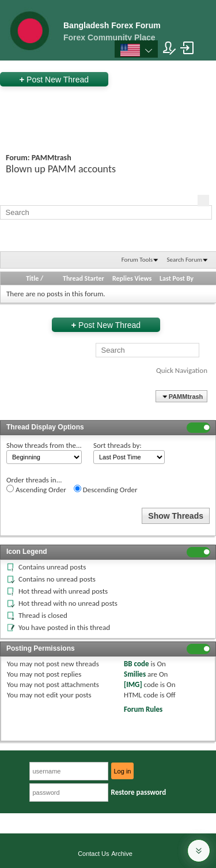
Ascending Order (36, 489)
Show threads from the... (44, 445)
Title (32, 278)
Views (143, 278)
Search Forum (185, 260)
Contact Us (93, 854)
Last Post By (177, 278)
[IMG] (133, 684)
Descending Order (106, 489)
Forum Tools (137, 260)
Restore (139, 792)
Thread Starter (84, 278)
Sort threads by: (118, 445)
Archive (122, 854)
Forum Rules (143, 709)
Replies (123, 278)
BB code (136, 664)
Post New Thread (54, 79)
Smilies (135, 674)
